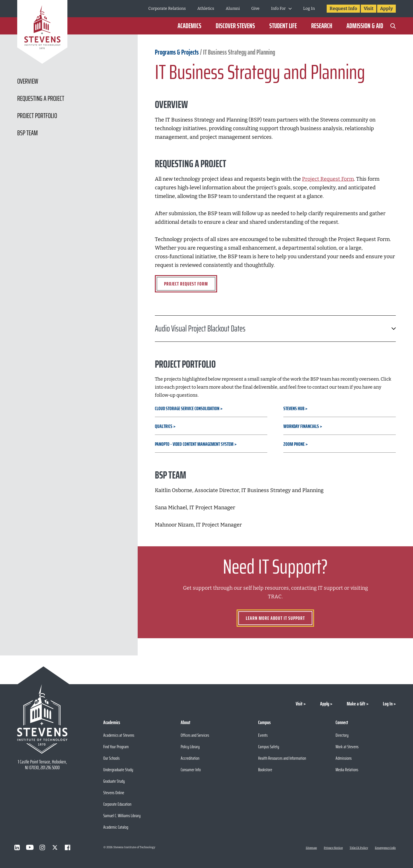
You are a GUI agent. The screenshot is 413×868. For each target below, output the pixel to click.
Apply (386, 8)
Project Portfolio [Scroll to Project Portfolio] (37, 116)
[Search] (393, 26)
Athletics (206, 8)
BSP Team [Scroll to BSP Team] (28, 133)
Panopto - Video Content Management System (194, 444)
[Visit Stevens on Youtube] (30, 847)
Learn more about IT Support (275, 618)
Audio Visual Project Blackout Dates (275, 328)
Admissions (344, 758)
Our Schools (111, 758)
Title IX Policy (359, 848)
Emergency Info (385, 848)
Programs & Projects (177, 52)
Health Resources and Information (282, 758)
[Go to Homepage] (42, 33)
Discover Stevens (235, 26)
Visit (369, 8)
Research (322, 26)
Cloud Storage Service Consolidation (187, 408)
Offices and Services (195, 735)
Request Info (343, 8)
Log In (309, 8)
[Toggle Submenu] (290, 9)
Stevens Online (114, 793)
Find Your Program (116, 747)
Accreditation (190, 758)
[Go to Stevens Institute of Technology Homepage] (42, 719)
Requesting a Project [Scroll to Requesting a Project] (41, 99)
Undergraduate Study (118, 770)
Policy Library (190, 747)
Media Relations (347, 770)
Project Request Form (186, 284)
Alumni (233, 8)
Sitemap (311, 848)
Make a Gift (356, 704)
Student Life (283, 26)
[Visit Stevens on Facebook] (68, 847)
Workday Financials (301, 426)
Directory (342, 735)
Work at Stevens (347, 747)
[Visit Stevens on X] (55, 847)
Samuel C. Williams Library (122, 816)
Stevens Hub (294, 408)
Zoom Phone (294, 444)
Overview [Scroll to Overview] (28, 81)
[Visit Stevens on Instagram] (42, 847)
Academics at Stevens (119, 735)
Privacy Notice (333, 848)
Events (263, 735)
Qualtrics (164, 426)
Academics (189, 26)
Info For (278, 8)
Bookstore (265, 770)
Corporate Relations (167, 8)
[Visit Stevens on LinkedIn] (17, 847)
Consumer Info (191, 770)
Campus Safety (269, 747)
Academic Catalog (116, 827)
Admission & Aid (365, 26)
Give (255, 8)
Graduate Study (114, 781)
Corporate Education (117, 804)
